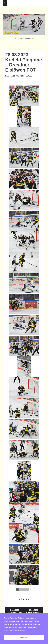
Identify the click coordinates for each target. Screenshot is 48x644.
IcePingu (29, 76)
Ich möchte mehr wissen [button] (15, 630)
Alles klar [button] (24, 637)
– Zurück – (24, 599)
